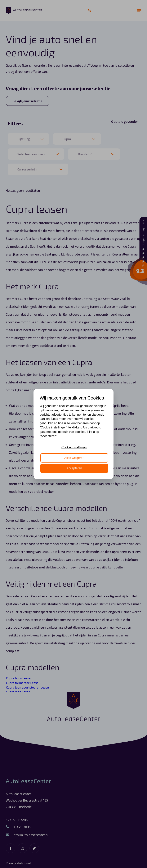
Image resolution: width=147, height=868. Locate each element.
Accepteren (74, 468)
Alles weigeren (74, 458)
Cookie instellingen (74, 447)
